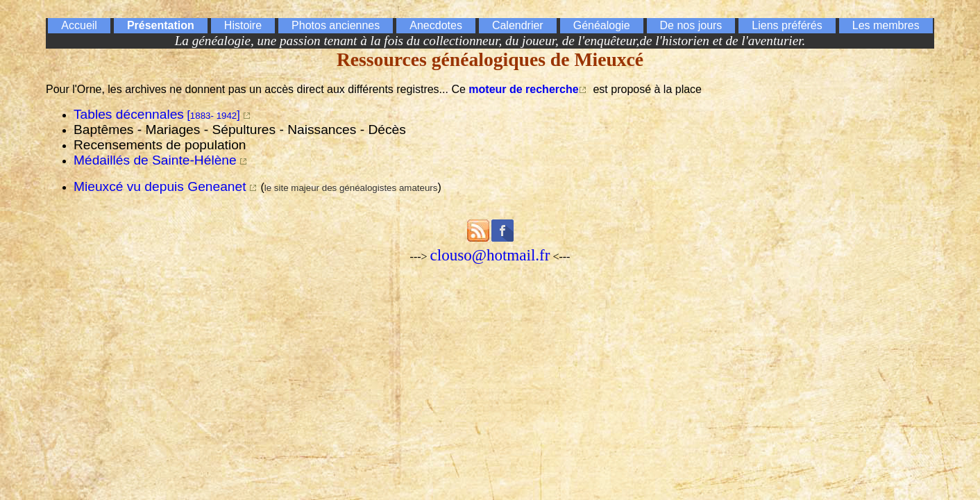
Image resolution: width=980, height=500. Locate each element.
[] (158, 115)
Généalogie (602, 25)
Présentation (161, 25)
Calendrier (518, 25)
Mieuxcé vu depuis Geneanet (160, 186)
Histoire (243, 25)
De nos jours (691, 25)
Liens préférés (787, 25)
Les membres (886, 25)
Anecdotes (436, 25)
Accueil (79, 25)
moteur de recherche (523, 89)
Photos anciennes (336, 25)
